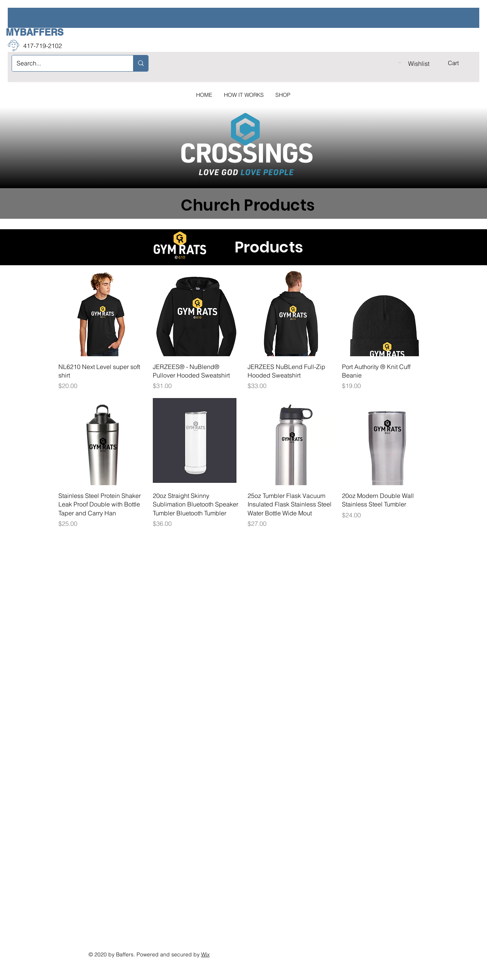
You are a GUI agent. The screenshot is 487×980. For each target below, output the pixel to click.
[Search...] (67, 63)
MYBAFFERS (35, 32)
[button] (459, 63)
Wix (205, 954)
